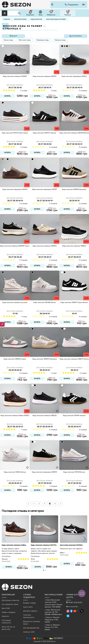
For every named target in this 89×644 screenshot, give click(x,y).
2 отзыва (24, 91)
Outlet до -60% (29, 632)
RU (84, 5)
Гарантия (5, 616)
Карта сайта (28, 607)
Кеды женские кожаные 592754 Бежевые (44, 545)
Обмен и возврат (9, 612)
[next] (60, 504)
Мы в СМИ (6, 608)
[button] (85, 539)
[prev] (28, 504)
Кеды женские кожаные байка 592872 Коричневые (14, 545)
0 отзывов (83, 91)
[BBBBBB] (5, 159)
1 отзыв (54, 91)
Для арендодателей (31, 628)
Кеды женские (36, 19)
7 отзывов (53, 486)
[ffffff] (3, 46)
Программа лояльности (6, 622)
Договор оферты (30, 611)
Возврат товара (29, 603)
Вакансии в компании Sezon (32, 623)
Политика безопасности (29, 616)
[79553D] (65, 46)
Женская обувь (20, 19)
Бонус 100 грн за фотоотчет (8, 628)
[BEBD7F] (69, 46)
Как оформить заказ (10, 604)
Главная (7, 19)
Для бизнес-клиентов (10, 600)
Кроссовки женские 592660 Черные (71, 545)
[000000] (62, 46)
